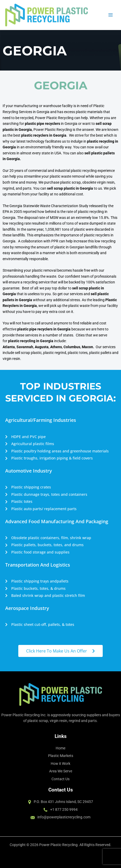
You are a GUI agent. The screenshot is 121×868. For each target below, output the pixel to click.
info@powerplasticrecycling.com (64, 817)
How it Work (60, 764)
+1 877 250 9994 (64, 809)
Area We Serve (61, 771)
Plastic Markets (61, 756)
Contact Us (60, 779)
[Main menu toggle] (111, 15)
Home (60, 748)
